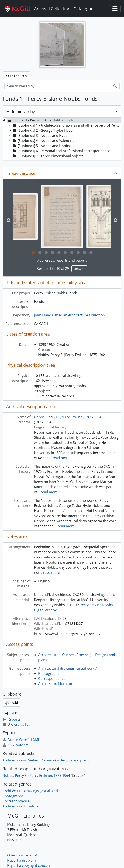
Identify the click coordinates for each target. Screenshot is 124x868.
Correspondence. (52, 679)
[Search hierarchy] (58, 86)
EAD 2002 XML (16, 745)
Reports (11, 719)
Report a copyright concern (29, 865)
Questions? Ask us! (22, 855)
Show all (79, 269)
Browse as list (16, 724)
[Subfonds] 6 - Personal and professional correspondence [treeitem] (61, 151)
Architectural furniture (56, 684)
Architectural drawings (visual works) (68, 668)
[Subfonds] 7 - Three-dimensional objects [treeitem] (48, 156)
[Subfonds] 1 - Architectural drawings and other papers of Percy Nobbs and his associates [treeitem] (67, 125)
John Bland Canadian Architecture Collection (69, 315)
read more (61, 458)
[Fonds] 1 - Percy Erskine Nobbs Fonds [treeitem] (40, 120)
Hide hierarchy (21, 112)
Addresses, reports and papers (62, 260)
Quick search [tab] (16, 76)
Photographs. (49, 673)
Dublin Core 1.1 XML (21, 740)
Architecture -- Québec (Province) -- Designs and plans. (46, 760)
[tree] (62, 139)
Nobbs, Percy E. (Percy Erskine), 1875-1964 (68, 417)
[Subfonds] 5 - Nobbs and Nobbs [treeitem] (41, 146)
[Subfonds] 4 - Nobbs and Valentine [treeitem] (43, 141)
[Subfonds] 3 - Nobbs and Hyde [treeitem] (40, 136)
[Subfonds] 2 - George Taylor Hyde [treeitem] (42, 130)
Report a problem (21, 860)
